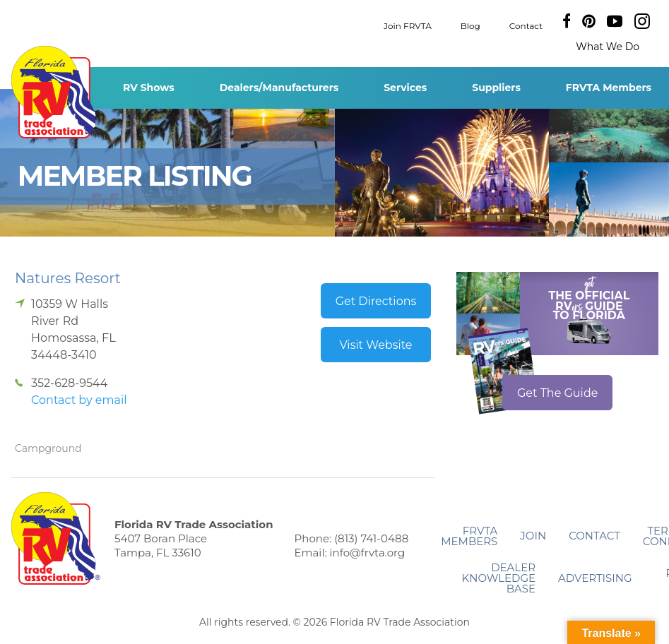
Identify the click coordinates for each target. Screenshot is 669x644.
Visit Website (375, 345)
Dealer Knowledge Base (499, 578)
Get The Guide (558, 393)
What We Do (608, 47)
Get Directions (376, 301)
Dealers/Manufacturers (279, 88)
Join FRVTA (408, 25)
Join (533, 536)
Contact (526, 25)
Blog (470, 25)
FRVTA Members (609, 88)
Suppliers (496, 88)
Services (405, 88)
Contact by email (79, 400)
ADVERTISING (595, 578)
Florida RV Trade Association (55, 92)
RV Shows (149, 88)
